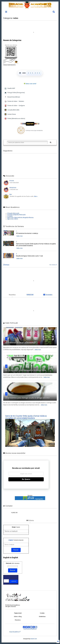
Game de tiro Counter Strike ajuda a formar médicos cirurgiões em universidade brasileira (26, 417)
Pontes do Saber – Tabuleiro (14, 101)
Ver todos (53, 265)
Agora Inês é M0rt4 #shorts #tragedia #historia (20, 218)
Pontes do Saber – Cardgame (15, 106)
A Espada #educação (13, 213)
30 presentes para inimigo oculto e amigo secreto (27, 398)
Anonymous (13, 188)
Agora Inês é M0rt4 (13, 219)
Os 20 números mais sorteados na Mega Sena (26, 370)
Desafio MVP (10, 88)
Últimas (6, 265)
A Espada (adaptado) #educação (16, 215)
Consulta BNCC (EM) (12, 110)
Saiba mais (20, 236)
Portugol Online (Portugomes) (15, 93)
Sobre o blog (18, 617)
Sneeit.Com (34, 639)
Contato (42, 613)
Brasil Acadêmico (15, 632)
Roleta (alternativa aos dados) (15, 119)
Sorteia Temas (10, 114)
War (11, 194)
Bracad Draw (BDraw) (12, 97)
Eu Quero (26, 479)
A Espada (10, 216)
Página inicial (18, 613)
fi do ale (12, 181)
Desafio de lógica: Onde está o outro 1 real (29, 256)
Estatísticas (42, 617)
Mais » (36, 196)
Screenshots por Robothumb (30, 629)
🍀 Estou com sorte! (30, 84)
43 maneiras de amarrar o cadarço (27, 233)
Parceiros (18, 620)
